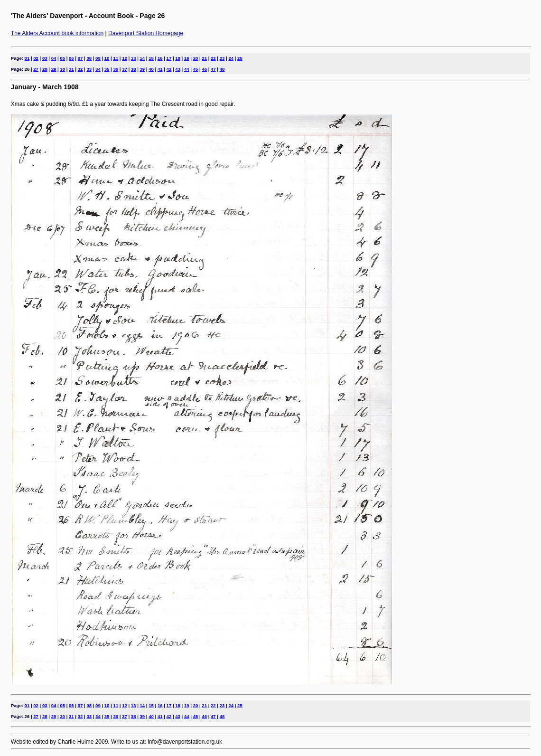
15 (151, 58)
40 (151, 69)
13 (134, 58)
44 (187, 69)
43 (178, 69)
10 (107, 58)
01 (27, 58)
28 (45, 69)
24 (231, 58)
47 (213, 69)
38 (134, 69)
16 (160, 58)
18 (178, 58)
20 (196, 58)
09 (98, 58)
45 (196, 69)
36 (116, 69)
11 (116, 58)
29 (54, 69)
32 (80, 69)
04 (54, 58)
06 (71, 58)
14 (143, 58)
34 (98, 69)
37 (125, 69)
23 (222, 58)
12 (125, 58)
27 (36, 69)
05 (62, 58)
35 (107, 69)
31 (71, 69)
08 (89, 58)
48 (222, 69)
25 (240, 58)
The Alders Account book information (57, 33)
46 (204, 69)
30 (62, 69)
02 (36, 58)
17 (169, 58)
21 (204, 58)
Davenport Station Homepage (146, 33)
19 (187, 58)
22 (213, 58)
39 (143, 69)
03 (45, 58)
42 (169, 69)
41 (160, 69)
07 (80, 58)
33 (89, 69)
